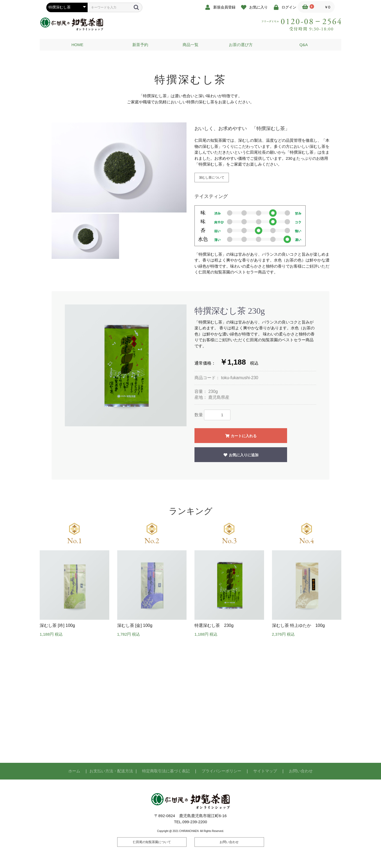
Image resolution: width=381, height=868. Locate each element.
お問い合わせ (301, 771)
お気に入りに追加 (241, 455)
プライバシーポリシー (221, 771)
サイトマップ (265, 771)
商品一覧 (190, 45)
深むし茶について (212, 178)
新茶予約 (140, 45)
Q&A (304, 45)
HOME (77, 45)
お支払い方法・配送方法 (111, 771)
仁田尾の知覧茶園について (152, 842)
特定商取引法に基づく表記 (166, 771)
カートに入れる (241, 436)
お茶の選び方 (241, 45)
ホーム (74, 771)
